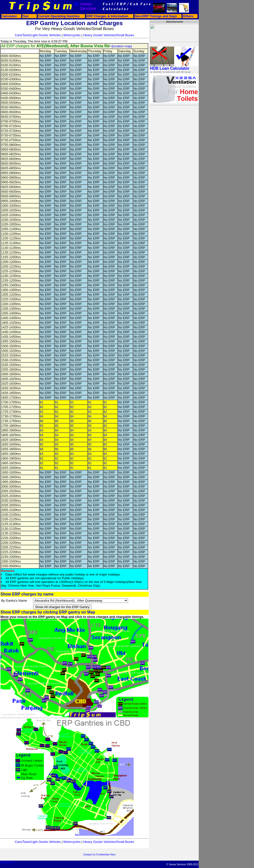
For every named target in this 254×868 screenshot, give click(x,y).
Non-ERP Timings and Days (156, 16)
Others (188, 16)
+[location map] (121, 46)
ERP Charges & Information (107, 16)
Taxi (26, 16)
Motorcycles (72, 35)
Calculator (9, 16)
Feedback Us (8, 862)
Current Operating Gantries (59, 16)
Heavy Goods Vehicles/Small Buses (109, 35)
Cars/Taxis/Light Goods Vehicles (38, 35)
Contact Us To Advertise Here (100, 855)
